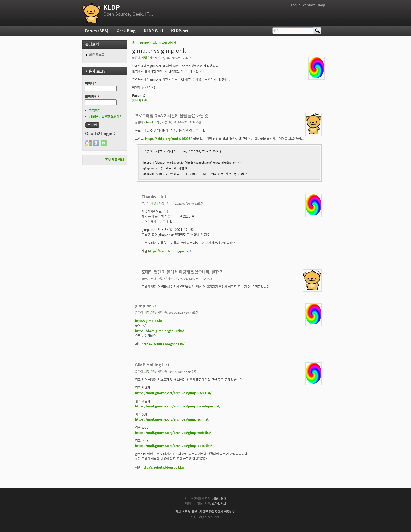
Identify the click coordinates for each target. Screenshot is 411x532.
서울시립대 (219, 499)
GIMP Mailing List (152, 365)
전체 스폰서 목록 (186, 512)
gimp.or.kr (146, 306)
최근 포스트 (97, 55)
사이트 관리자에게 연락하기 (218, 512)
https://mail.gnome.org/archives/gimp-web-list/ (173, 433)
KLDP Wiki (153, 31)
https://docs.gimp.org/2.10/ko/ (160, 331)
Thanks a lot (154, 197)
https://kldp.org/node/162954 (169, 139)
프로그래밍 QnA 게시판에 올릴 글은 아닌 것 (172, 116)
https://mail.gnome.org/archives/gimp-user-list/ (173, 393)
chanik (149, 122)
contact (309, 5)
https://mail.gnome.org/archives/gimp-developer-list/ (178, 406)
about (295, 5)
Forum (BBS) (97, 31)
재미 (156, 43)
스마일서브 (219, 504)
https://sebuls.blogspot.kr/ (170, 251)
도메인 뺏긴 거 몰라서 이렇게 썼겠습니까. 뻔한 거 (183, 272)
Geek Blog (126, 31)
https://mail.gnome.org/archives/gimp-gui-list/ (172, 419)
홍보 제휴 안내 (115, 160)
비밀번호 (92, 97)
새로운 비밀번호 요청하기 (106, 116)
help (321, 5)
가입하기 (95, 110)
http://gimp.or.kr (149, 321)
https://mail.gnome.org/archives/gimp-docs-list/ (174, 446)
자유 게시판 (169, 43)
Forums (144, 43)
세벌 (144, 58)
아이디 (91, 83)
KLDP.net (180, 31)
